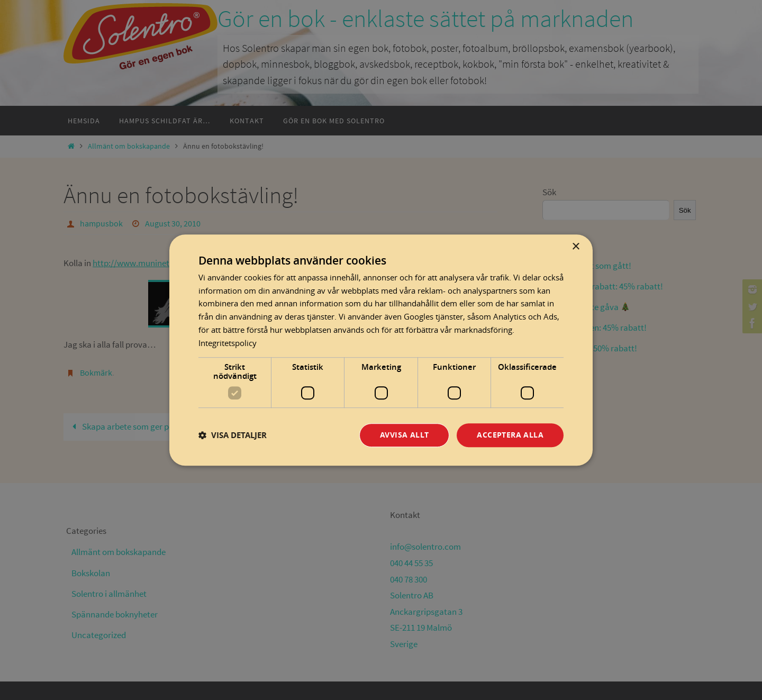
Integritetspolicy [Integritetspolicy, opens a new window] (228, 343)
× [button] (575, 247)
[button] (233, 435)
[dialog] (381, 350)
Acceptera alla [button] (510, 435)
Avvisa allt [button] (404, 435)
